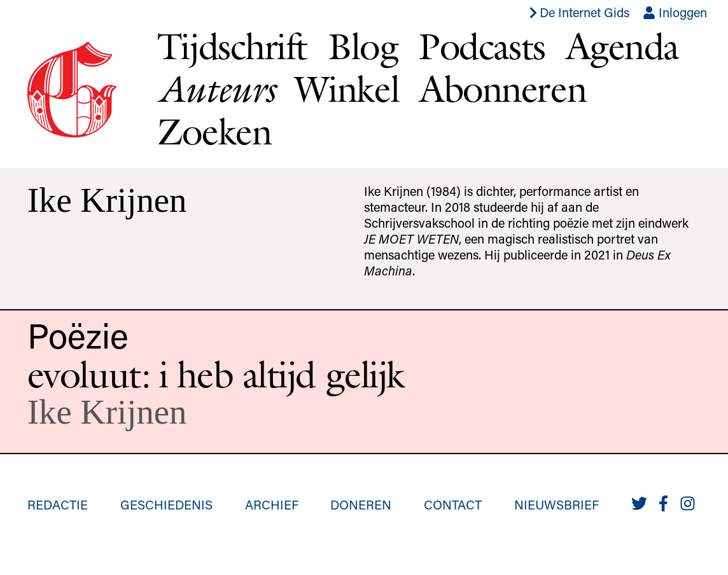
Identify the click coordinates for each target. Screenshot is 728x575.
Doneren (361, 504)
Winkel (347, 88)
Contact (453, 504)
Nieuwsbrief (556, 504)
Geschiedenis (166, 504)
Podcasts (481, 46)
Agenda (622, 46)
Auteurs (216, 89)
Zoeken (214, 131)
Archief (272, 504)
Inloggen (675, 12)
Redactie (58, 504)
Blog (363, 46)
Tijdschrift (232, 46)
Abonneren (503, 88)
